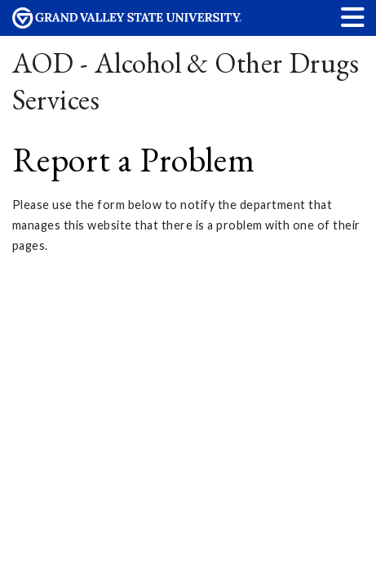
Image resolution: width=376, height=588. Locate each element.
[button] (353, 17)
